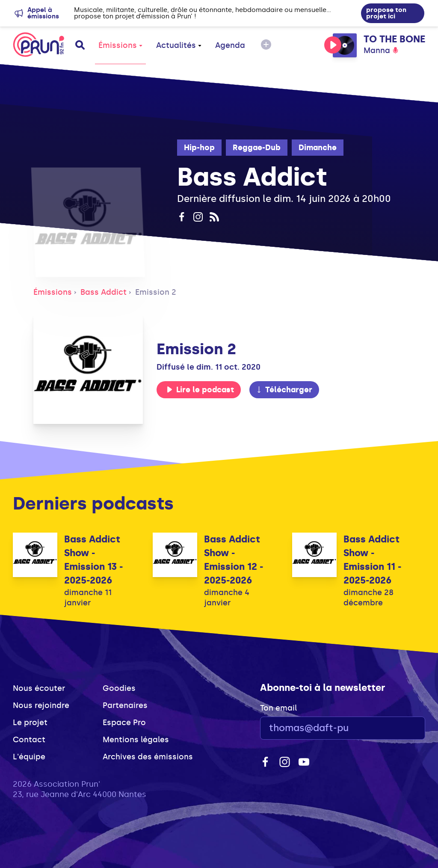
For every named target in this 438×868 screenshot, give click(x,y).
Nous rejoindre (41, 705)
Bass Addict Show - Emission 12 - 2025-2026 (234, 560)
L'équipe (29, 757)
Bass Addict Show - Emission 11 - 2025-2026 (372, 560)
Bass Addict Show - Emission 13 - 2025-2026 (93, 560)
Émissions (120, 45)
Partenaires (125, 705)
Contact (29, 740)
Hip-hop (199, 148)
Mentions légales (136, 740)
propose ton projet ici (386, 13)
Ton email (278, 708)
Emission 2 (156, 292)
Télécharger (284, 390)
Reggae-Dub (257, 148)
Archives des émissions (148, 757)
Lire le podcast (200, 390)
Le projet (30, 723)
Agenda (230, 45)
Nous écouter (39, 688)
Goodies (119, 688)
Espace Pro (124, 723)
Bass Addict (104, 292)
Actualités (179, 45)
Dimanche (318, 148)
